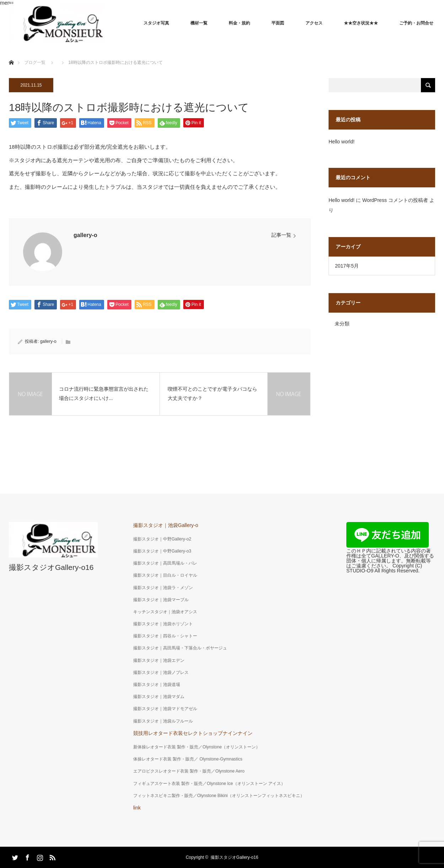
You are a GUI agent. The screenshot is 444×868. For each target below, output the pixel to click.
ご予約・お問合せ (416, 23)
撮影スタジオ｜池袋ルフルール (163, 721)
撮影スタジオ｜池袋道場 (157, 685)
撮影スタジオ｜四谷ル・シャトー (165, 636)
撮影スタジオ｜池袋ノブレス (161, 672)
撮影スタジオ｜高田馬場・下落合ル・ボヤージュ (180, 648)
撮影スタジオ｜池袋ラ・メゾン (163, 588)
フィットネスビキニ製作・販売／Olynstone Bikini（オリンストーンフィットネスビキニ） (219, 796)
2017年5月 (347, 266)
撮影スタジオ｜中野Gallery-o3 (162, 551)
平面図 (278, 23)
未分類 (342, 324)
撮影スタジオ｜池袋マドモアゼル (165, 709)
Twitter (14, 856)
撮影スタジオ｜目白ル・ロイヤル (165, 575)
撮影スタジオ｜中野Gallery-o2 (162, 539)
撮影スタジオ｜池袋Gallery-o (166, 525)
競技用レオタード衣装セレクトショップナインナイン (193, 733)
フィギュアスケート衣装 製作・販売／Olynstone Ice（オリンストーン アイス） (209, 784)
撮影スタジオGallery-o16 (51, 567)
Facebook (27, 856)
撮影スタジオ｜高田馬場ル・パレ (165, 563)
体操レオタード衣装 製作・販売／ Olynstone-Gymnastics (188, 759)
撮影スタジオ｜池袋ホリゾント (163, 624)
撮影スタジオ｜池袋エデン (159, 660)
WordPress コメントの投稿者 (395, 200)
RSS (52, 856)
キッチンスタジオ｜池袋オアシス (165, 612)
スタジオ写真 (156, 23)
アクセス (314, 23)
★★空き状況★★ (361, 23)
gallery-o (85, 235)
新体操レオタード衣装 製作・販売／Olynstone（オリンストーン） (197, 747)
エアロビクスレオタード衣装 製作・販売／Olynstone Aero (189, 771)
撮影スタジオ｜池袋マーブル (161, 600)
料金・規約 (239, 23)
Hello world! (342, 142)
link (137, 808)
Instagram (39, 856)
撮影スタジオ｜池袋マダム (159, 697)
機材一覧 (199, 23)
